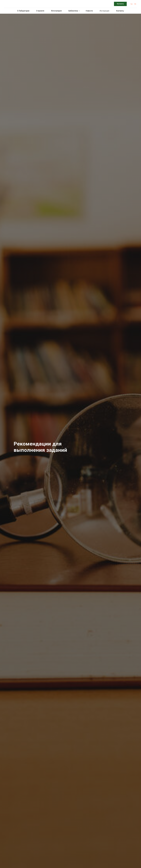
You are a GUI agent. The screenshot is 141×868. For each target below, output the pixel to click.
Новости (89, 11)
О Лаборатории (23, 11)
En (135, 4)
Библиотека (73, 11)
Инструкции (104, 11)
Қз (132, 4)
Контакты (120, 11)
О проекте (40, 11)
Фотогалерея (56, 11)
